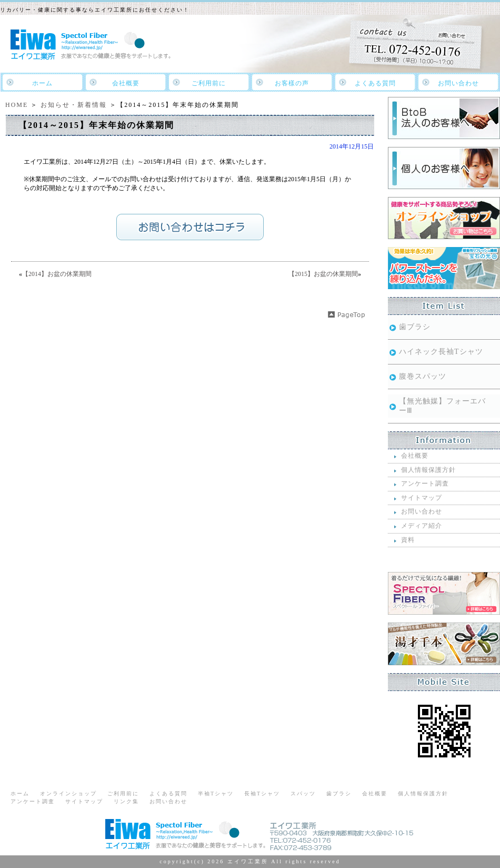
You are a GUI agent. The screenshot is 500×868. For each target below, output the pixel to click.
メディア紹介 (422, 526)
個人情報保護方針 (428, 470)
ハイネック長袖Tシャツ (441, 352)
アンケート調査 (425, 484)
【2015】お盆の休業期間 (323, 274)
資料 (408, 540)
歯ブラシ (415, 327)
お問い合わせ (458, 83)
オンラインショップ (68, 793)
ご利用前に (209, 83)
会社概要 (126, 83)
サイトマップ (422, 498)
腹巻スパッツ (423, 376)
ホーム (42, 83)
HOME (17, 105)
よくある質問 (375, 83)
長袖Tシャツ (262, 793)
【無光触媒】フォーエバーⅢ (442, 406)
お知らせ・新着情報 (74, 105)
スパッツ (303, 793)
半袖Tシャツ (216, 793)
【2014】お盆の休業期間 (57, 274)
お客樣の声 (292, 83)
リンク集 (126, 801)
